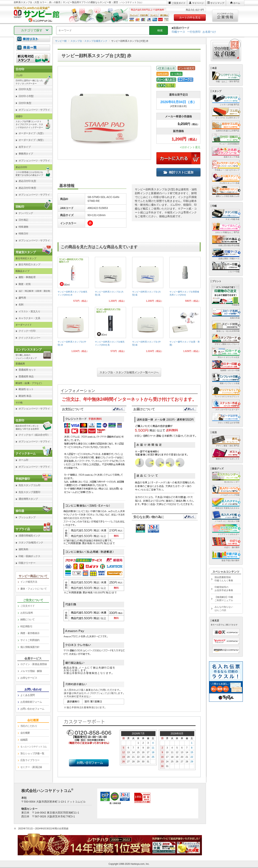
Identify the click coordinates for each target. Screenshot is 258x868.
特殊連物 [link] (23, 227)
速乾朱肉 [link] (23, 549)
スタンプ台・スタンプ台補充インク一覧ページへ (129, 372)
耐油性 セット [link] (26, 389)
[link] (73, 281)
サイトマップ (217, 3)
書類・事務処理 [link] (27, 277)
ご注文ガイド (178, 3)
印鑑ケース (178, 32)
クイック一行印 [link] (27, 331)
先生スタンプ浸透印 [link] (29, 492)
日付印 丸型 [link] (25, 89)
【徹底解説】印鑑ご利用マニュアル (224, 599)
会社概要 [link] (25, 733)
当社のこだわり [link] (29, 726)
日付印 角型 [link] (25, 103)
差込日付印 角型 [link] (27, 188)
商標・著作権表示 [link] (30, 633)
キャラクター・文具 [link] (29, 318)
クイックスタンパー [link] (29, 338)
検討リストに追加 (178, 172)
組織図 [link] (24, 740)
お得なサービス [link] (29, 678)
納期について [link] (28, 619)
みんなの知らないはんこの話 (224, 609)
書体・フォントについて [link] (34, 589)
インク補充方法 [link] (29, 582)
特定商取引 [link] (26, 626)
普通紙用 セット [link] (27, 370)
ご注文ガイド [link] (28, 606)
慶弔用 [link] (22, 298)
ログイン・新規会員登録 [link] (34, 664)
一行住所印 (194, 32)
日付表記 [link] (23, 220)
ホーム (237, 3)
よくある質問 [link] (28, 695)
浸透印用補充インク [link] (29, 536)
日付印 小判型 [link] (26, 96)
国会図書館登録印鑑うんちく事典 (224, 579)
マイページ (198, 3)
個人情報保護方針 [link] (30, 647)
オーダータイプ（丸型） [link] (32, 133)
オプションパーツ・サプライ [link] (34, 110)
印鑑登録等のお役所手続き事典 (224, 589)
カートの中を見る (190, 18)
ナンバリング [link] (26, 213)
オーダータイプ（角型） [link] (32, 140)
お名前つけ (209, 32)
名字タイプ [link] (25, 147)
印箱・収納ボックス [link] (29, 556)
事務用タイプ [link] (26, 154)
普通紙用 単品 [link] (26, 376)
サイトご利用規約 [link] (30, 640)
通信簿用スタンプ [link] (28, 499)
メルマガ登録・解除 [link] (31, 671)
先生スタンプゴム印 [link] (29, 485)
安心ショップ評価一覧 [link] (32, 753)
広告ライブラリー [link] (30, 760)
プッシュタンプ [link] (27, 517)
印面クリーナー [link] (27, 563)
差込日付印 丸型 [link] (27, 181)
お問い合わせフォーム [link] (32, 709)
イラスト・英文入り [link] (29, 311)
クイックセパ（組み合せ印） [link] (34, 435)
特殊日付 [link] (23, 233)
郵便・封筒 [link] (25, 284)
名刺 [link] (21, 305)
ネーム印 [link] (23, 460)
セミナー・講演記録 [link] (31, 767)
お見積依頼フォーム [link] (31, 702)
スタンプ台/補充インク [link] (31, 543)
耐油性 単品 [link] (25, 396)
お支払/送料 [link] (27, 613)
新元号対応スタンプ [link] (29, 264)
